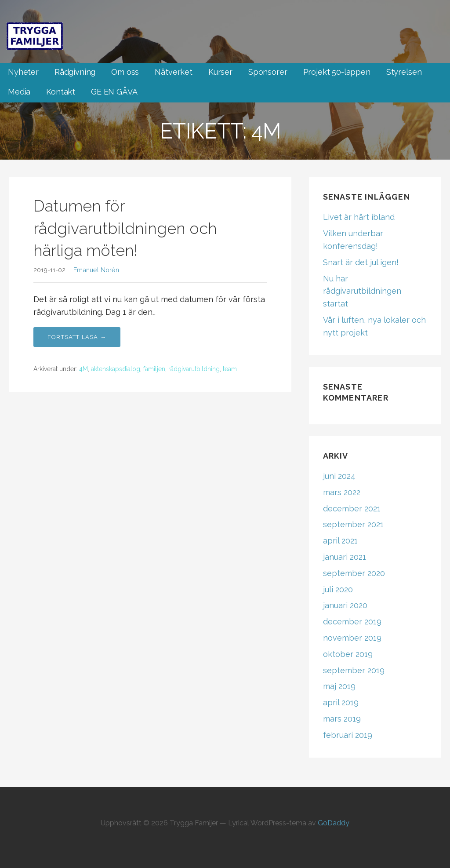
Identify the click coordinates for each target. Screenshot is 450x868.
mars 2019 (342, 719)
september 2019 (354, 670)
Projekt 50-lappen (337, 72)
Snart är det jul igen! (361, 262)
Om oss (125, 72)
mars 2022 (342, 492)
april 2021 (340, 541)
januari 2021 (345, 557)
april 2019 (341, 702)
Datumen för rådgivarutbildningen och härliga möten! (125, 228)
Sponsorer (268, 72)
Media (19, 92)
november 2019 (352, 638)
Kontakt (61, 92)
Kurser (220, 72)
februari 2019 (348, 735)
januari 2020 (345, 605)
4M (83, 369)
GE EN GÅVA (114, 92)
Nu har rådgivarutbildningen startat (362, 291)
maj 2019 (339, 686)
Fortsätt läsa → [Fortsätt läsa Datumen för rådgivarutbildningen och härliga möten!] (77, 337)
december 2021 (352, 509)
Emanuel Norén (96, 270)
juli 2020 (338, 589)
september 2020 (354, 573)
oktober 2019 (348, 654)
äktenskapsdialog (116, 369)
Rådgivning (75, 72)
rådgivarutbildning (194, 369)
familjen (154, 369)
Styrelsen (404, 72)
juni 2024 (339, 476)
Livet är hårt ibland (359, 217)
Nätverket (174, 72)
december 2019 (352, 622)
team (230, 369)
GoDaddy (334, 823)
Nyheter (23, 72)
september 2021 (353, 524)
